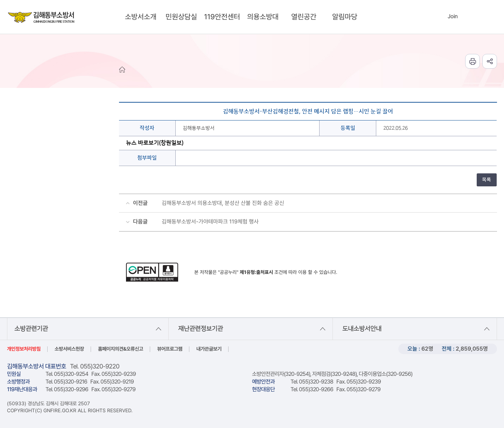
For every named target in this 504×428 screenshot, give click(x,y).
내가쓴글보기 (209, 349)
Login (438, 16)
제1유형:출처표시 (256, 272)
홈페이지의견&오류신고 (121, 349)
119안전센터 (222, 17)
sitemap (482, 17)
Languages (468, 17)
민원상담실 (181, 17)
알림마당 (345, 17)
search (422, 17)
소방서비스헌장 (69, 349)
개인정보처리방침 (24, 349)
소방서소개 (141, 17)
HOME (122, 70)
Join (453, 16)
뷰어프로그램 (170, 349)
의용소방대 (263, 17)
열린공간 (304, 17)
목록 (486, 180)
